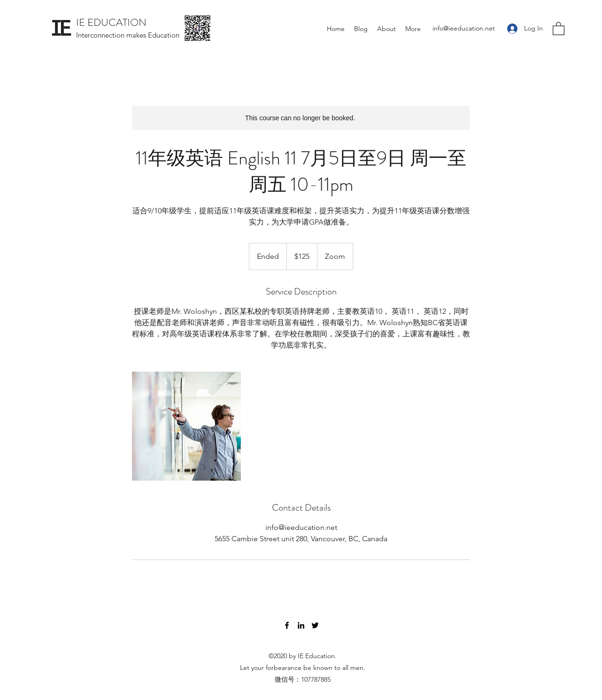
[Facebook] (287, 625)
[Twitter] (315, 625)
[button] (559, 28)
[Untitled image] (186, 426)
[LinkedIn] (301, 625)
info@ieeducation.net (464, 28)
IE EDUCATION (111, 22)
